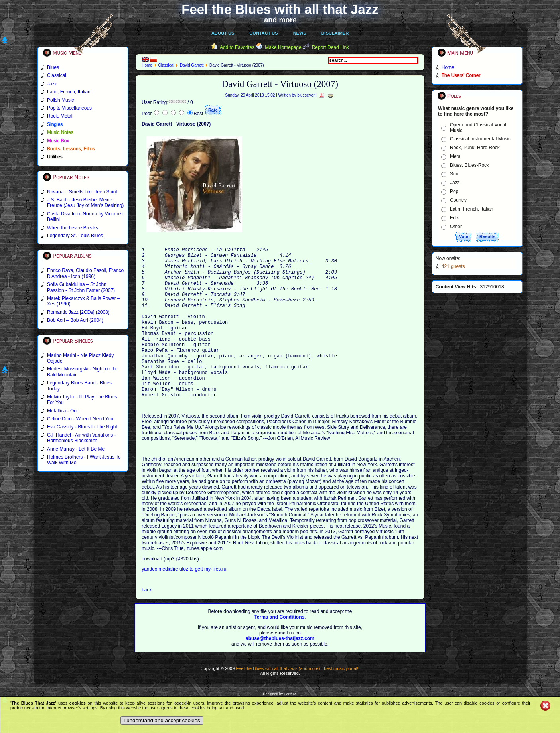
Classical (166, 65)
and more (280, 20)
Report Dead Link (330, 47)
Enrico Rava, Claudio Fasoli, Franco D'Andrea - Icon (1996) (85, 273)
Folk (455, 218)
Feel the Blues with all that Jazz (280, 9)
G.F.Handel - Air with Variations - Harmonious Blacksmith (82, 438)
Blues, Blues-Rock (469, 165)
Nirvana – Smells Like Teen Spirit (82, 192)
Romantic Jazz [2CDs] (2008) (78, 312)
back (147, 623)
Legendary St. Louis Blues (75, 236)
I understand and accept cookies (162, 720)
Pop (454, 191)
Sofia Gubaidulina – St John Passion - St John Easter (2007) (81, 287)
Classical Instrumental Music (480, 139)
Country (458, 200)
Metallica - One (63, 411)
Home (147, 65)
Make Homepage (283, 47)
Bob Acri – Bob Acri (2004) (75, 320)
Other (456, 227)
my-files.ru (215, 603)
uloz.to (187, 603)
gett (199, 603)
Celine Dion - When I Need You (80, 419)
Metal (456, 156)
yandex (150, 603)
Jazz (455, 183)
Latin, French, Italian (472, 209)
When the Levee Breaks (73, 228)
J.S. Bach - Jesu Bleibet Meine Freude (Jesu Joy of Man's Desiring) (85, 203)
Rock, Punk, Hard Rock (475, 148)
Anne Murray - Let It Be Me (76, 449)
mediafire (168, 603)
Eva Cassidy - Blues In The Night (82, 427)
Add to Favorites (237, 47)
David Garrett (192, 65)
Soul (455, 174)
